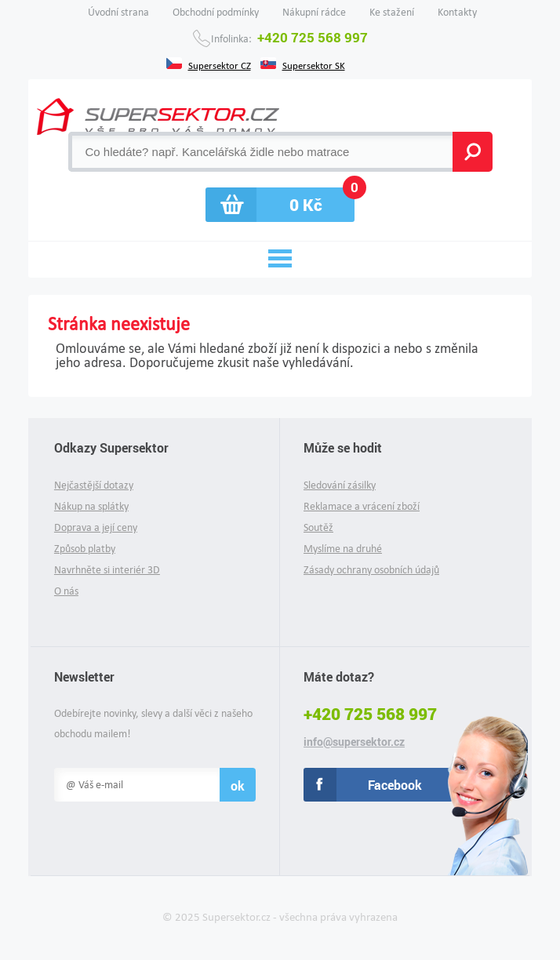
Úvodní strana (118, 12)
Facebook (395, 785)
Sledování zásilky (340, 485)
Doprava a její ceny (96, 527)
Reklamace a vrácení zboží (362, 506)
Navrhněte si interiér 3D (107, 570)
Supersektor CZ (220, 64)
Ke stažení (392, 12)
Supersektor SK (314, 64)
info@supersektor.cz (354, 742)
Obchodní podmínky (216, 12)
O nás (66, 591)
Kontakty (457, 12)
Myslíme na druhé (343, 549)
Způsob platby (85, 549)
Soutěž (318, 527)
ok (238, 785)
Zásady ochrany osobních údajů (371, 570)
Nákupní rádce (314, 12)
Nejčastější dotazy (94, 485)
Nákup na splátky (91, 506)
